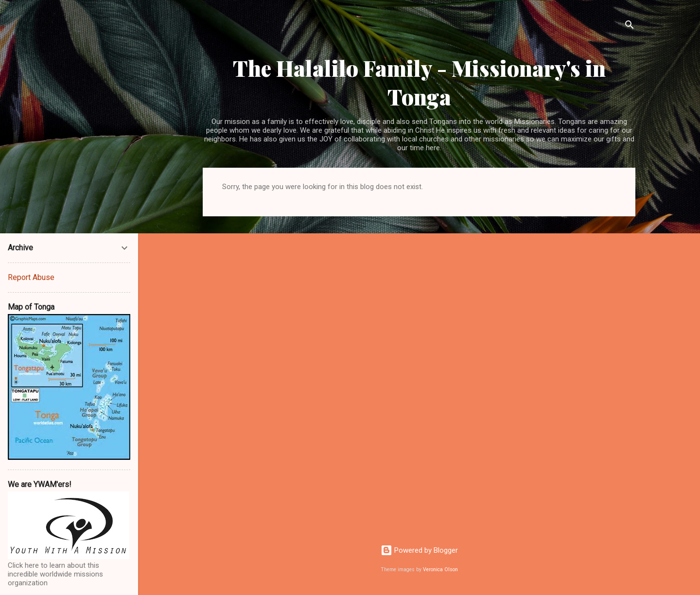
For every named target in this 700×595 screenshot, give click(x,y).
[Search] (630, 26)
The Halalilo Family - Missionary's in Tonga (419, 82)
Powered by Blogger (419, 550)
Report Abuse (31, 277)
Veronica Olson (440, 569)
